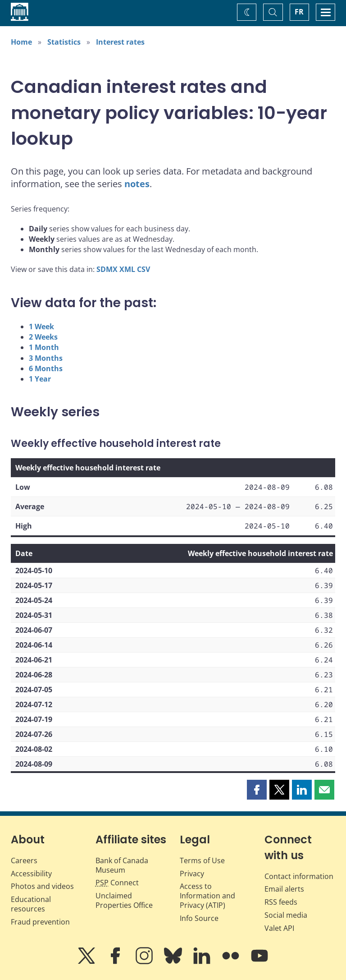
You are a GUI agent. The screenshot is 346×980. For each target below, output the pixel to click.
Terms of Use (202, 860)
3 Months (46, 358)
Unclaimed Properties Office (124, 900)
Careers (24, 860)
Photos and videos (42, 886)
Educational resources (31, 904)
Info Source (199, 918)
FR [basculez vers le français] (299, 12)
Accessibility (31, 874)
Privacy (192, 874)
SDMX (107, 269)
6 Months (46, 368)
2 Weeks (43, 337)
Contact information (299, 876)
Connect (117, 883)
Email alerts (284, 889)
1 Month (44, 347)
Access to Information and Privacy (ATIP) (207, 896)
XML (127, 269)
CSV (143, 269)
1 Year (40, 379)
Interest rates (120, 42)
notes (137, 184)
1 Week (41, 327)
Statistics (64, 42)
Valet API (279, 928)
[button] (257, 790)
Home (21, 42)
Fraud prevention (40, 922)
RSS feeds (281, 902)
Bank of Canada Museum (122, 865)
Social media (286, 915)
